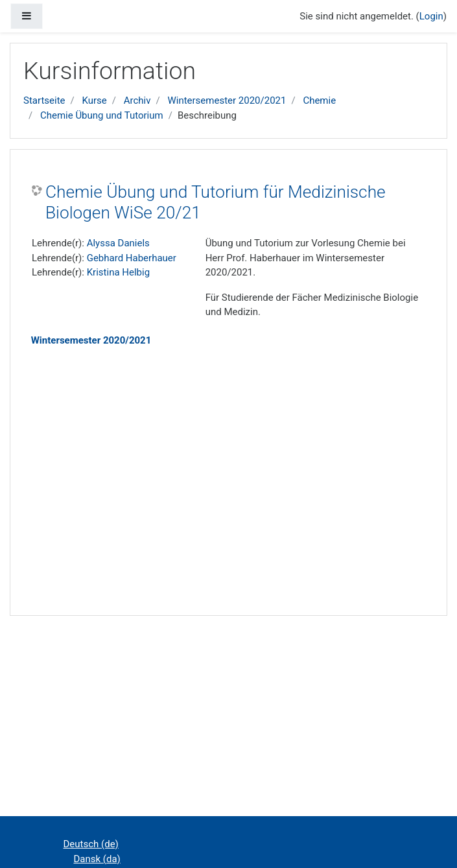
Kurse (94, 100)
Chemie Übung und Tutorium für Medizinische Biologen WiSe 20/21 (216, 202)
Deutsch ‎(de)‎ (91, 844)
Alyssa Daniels (118, 243)
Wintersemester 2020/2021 (227, 100)
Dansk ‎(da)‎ (97, 859)
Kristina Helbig (118, 272)
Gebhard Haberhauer (132, 258)
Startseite (44, 100)
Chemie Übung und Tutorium (102, 115)
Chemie (319, 100)
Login (431, 16)
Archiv (137, 100)
